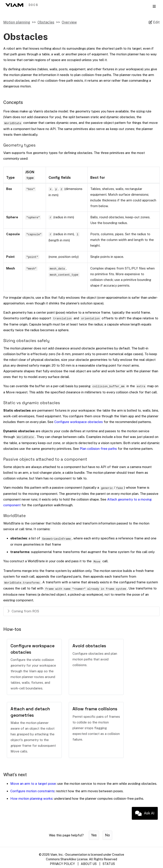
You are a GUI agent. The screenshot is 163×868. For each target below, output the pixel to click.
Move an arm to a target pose (33, 784)
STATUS (109, 864)
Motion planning (17, 22)
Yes (94, 835)
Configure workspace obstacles (79, 422)
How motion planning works (31, 798)
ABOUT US (89, 864)
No (107, 835)
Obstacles (46, 22)
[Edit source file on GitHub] (154, 22)
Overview (69, 22)
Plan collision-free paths (98, 449)
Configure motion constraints (32, 791)
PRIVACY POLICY (62, 864)
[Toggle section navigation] (154, 6)
